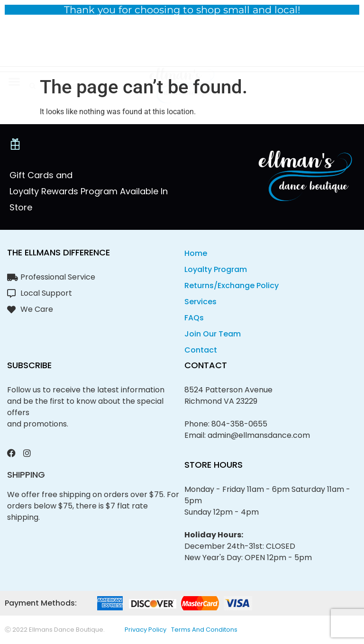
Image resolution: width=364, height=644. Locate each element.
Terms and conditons (204, 630)
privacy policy (146, 630)
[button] (14, 42)
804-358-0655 (239, 424)
